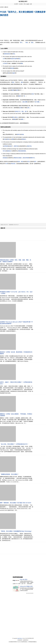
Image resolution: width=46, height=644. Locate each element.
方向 (34, 158)
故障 (16, 59)
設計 (10, 151)
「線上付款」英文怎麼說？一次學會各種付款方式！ (14, 444)
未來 (26, 158)
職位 (23, 111)
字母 (25, 4)
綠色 (4, 158)
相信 (22, 162)
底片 (36, 102)
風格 (25, 151)
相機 (38, 102)
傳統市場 (29, 146)
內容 (14, 164)
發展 (28, 158)
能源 (6, 158)
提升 (35, 162)
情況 (33, 94)
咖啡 (14, 73)
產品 (19, 59)
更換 (32, 43)
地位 (17, 117)
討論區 (28, 4)
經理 (13, 90)
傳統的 (20, 151)
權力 (26, 111)
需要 (5, 54)
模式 (25, 139)
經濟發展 (6, 146)
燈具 (9, 54)
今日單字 (16, 4)
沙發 (21, 108)
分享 (7, 164)
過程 (10, 146)
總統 (15, 119)
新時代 (19, 134)
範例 (19, 162)
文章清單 (2, 7)
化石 (18, 158)
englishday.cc (20, 638)
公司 (4, 59)
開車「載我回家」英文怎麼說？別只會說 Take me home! (16, 503)
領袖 (23, 134)
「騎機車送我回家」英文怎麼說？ (9, 474)
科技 (5, 139)
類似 (13, 82)
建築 (8, 151)
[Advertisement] (23, 28)
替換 (27, 43)
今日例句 (21, 4)
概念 (22, 82)
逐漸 (13, 139)
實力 (29, 162)
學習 (12, 164)
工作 (19, 111)
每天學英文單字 (23, 2)
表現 (6, 63)
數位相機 (25, 102)
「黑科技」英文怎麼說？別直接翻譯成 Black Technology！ (16, 531)
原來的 (17, 111)
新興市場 (16, 146)
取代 (21, 43)
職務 (22, 63)
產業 (23, 139)
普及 (8, 139)
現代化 (4, 151)
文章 (31, 4)
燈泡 (14, 54)
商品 (12, 59)
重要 (31, 158)
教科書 (12, 68)
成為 (24, 158)
